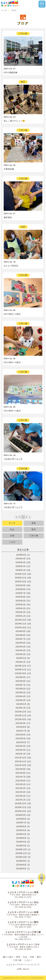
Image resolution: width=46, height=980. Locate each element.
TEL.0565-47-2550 (23, 927)
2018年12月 (21, 849)
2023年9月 (21, 677)
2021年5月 (21, 784)
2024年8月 (21, 635)
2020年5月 (21, 830)
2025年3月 (21, 608)
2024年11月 (21, 624)
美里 (34, 523)
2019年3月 (21, 846)
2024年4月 (21, 650)
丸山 (12, 529)
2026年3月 (21, 562)
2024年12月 (21, 620)
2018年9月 (21, 861)
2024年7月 (21, 639)
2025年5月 (21, 601)
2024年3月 (21, 654)
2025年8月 (21, 589)
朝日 (34, 529)
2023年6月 (21, 689)
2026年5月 (21, 555)
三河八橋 (34, 536)
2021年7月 (21, 777)
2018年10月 (21, 857)
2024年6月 (21, 643)
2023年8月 (21, 681)
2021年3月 (21, 792)
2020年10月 (21, 811)
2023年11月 (21, 670)
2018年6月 (21, 869)
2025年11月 (21, 578)
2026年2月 (21, 566)
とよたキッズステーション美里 (23, 892)
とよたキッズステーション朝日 (23, 922)
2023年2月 (21, 704)
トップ (4, 10)
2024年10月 (21, 628)
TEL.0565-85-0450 (23, 907)
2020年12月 (21, 803)
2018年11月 (21, 853)
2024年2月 (21, 658)
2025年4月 (21, 605)
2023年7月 (21, 685)
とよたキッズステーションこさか (23, 944)
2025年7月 (21, 593)
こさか (12, 542)
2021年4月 (21, 788)
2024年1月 (21, 662)
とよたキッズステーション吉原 (23, 912)
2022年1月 (21, 754)
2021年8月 (21, 773)
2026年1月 (21, 570)
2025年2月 (21, 612)
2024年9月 (21, 631)
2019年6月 (21, 838)
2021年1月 (21, 800)
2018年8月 (21, 865)
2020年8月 (21, 819)
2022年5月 (21, 739)
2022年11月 (21, 716)
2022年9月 (21, 723)
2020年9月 (21, 815)
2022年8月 (21, 727)
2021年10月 (21, 765)
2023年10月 (21, 673)
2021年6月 (21, 781)
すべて (12, 523)
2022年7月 (21, 731)
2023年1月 (21, 708)
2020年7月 (21, 823)
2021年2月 (21, 796)
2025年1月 (21, 616)
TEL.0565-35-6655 (23, 949)
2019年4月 (21, 842)
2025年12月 (21, 574)
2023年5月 (21, 693)
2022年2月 (21, 750)
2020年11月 (21, 807)
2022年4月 (21, 742)
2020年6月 (21, 826)
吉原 (12, 536)
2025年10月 (21, 582)
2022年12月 (21, 712)
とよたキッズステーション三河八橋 (23, 932)
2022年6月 (21, 735)
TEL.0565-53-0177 (23, 939)
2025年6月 (21, 597)
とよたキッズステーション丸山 (23, 902)
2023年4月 (21, 696)
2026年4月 (21, 559)
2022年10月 (21, 719)
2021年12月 (21, 758)
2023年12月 (21, 666)
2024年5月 (21, 647)
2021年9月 (21, 769)
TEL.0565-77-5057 (23, 917)
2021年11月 (21, 761)
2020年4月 (21, 834)
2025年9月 (21, 585)
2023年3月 (21, 700)
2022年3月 (21, 746)
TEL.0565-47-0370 (23, 897)
